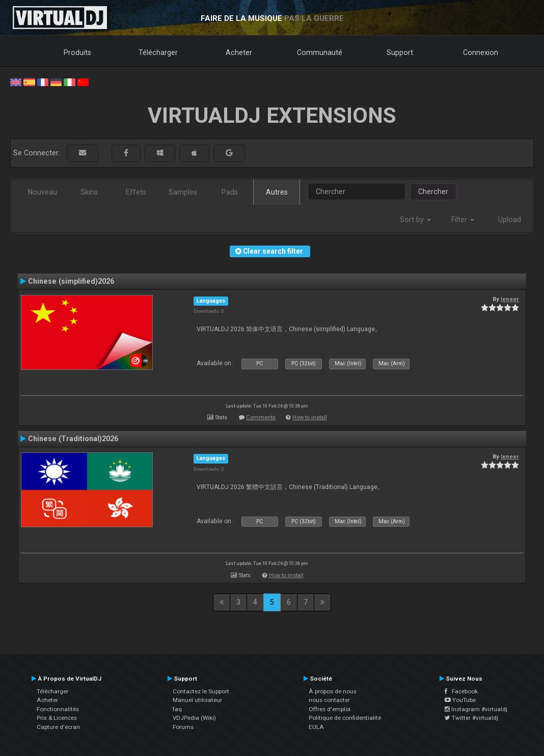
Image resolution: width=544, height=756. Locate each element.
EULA (316, 727)
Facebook (461, 691)
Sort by (415, 220)
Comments (261, 417)
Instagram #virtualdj (476, 709)
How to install (310, 417)
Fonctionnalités (58, 709)
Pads (230, 192)
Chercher (433, 192)
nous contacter (329, 700)
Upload (510, 220)
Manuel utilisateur (197, 700)
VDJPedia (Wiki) (194, 718)
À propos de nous (333, 691)
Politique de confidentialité (345, 718)
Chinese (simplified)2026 (71, 281)
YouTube (460, 700)
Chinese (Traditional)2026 (73, 439)
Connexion (481, 52)
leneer (510, 299)
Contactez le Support (201, 691)
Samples (183, 192)
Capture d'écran (58, 727)
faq (177, 709)
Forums (183, 727)
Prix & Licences (57, 718)
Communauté (320, 52)
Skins (89, 192)
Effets (136, 192)
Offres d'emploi (330, 709)
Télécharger (158, 52)
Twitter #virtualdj (471, 718)
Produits (77, 52)
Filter (463, 220)
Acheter (239, 52)
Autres (277, 192)
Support (400, 52)
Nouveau (43, 192)
